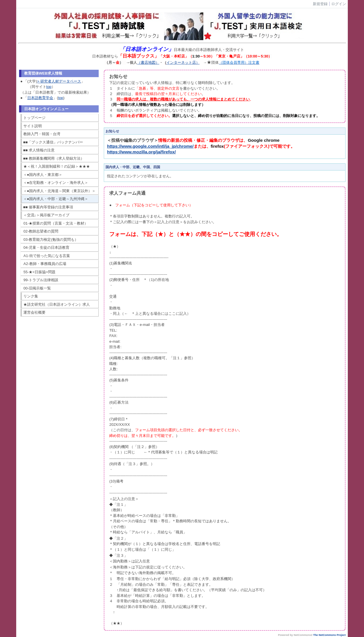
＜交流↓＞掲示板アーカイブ (46, 215)
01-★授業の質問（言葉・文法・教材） (56, 223)
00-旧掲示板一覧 (37, 288)
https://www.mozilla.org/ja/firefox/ (141, 152)
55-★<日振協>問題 (40, 272)
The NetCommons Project (329, 635)
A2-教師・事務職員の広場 (45, 264)
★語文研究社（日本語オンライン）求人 (57, 304)
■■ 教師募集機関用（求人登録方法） (54, 158)
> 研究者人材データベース (59, 81)
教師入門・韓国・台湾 (42, 134)
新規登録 (320, 4)
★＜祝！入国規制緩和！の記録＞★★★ (57, 166)
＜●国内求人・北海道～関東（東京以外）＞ (60, 191)
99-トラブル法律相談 (41, 280)
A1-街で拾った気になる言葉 (47, 256)
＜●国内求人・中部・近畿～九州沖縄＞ (56, 199)
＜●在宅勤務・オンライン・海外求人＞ (56, 183)
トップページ (34, 118)
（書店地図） (148, 62)
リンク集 (31, 296)
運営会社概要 (34, 312)
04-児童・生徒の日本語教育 (47, 247)
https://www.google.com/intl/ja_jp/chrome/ (150, 146)
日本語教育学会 (40, 98)
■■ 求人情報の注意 (39, 150)
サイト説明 (33, 126)
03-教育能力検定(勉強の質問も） (51, 240)
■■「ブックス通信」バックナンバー (53, 142)
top (49, 87)
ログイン (339, 4)
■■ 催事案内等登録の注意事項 (48, 207)
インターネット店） (183, 62)
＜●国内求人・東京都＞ (43, 175)
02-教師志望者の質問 (41, 231)
